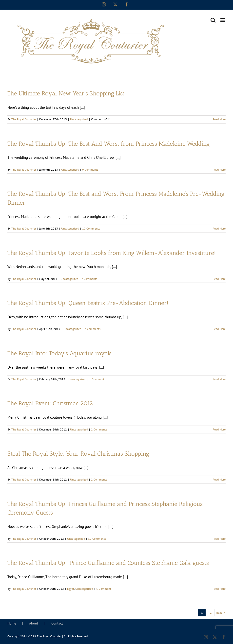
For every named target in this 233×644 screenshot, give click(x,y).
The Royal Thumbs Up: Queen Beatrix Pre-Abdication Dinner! (88, 303)
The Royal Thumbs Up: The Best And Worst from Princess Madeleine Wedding (108, 144)
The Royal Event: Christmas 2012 (50, 403)
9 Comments (90, 170)
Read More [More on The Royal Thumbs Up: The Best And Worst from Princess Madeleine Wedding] (219, 170)
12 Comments (91, 228)
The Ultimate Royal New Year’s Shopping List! (67, 93)
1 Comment (97, 379)
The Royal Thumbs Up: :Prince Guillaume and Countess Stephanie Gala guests (108, 563)
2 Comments (92, 329)
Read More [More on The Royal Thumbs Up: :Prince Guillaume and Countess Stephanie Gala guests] (219, 589)
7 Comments (89, 279)
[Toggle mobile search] (213, 20)
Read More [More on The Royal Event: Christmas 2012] (219, 429)
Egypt (71, 589)
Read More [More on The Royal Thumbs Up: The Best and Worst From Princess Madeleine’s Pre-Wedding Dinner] (219, 228)
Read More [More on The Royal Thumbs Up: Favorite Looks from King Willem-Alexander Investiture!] (219, 279)
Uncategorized (79, 119)
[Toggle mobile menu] (223, 20)
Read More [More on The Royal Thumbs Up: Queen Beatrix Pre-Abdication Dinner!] (219, 329)
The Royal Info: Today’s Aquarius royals (59, 353)
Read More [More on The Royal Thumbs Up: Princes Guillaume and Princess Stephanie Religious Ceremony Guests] (219, 539)
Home (12, 623)
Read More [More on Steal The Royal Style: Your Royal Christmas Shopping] (219, 479)
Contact (57, 623)
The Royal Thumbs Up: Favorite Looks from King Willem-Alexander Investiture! (112, 253)
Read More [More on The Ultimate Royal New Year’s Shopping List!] (219, 119)
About (34, 623)
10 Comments (97, 539)
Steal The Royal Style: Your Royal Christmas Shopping (78, 454)
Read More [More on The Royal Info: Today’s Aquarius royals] (219, 379)
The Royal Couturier (24, 119)
